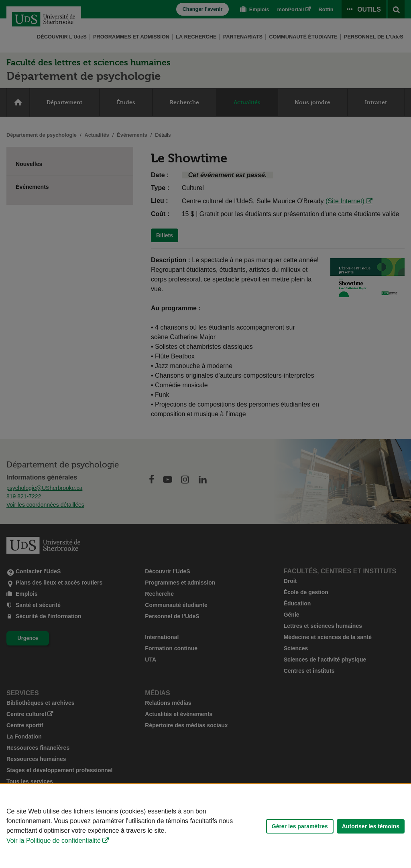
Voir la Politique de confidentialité (54, 841)
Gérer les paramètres (300, 826)
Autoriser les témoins (371, 826)
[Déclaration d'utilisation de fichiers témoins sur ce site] (205, 826)
